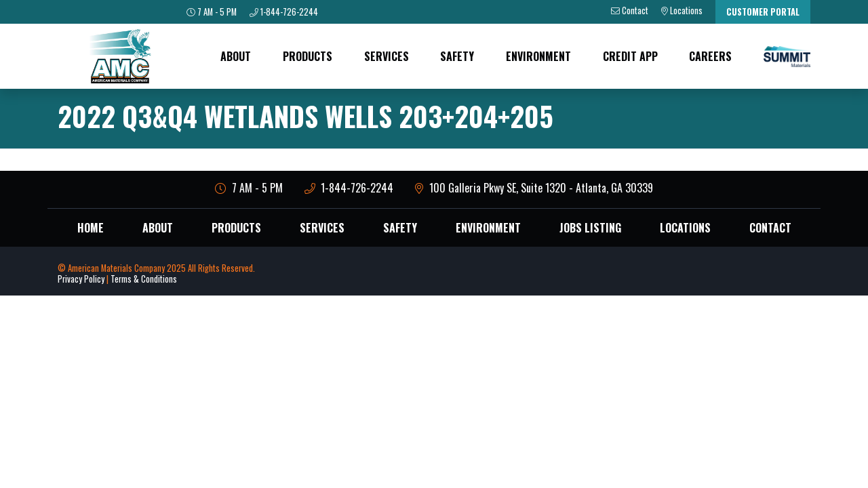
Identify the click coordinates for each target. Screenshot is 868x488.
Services (387, 56)
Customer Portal (763, 12)
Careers (710, 56)
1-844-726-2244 (349, 188)
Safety (457, 56)
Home (91, 228)
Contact (770, 228)
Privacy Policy (81, 279)
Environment (538, 56)
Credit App (630, 56)
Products (308, 56)
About (236, 56)
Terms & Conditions (144, 279)
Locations (685, 228)
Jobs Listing (590, 228)
